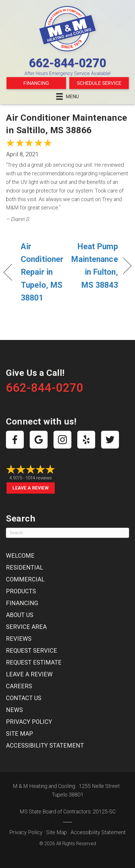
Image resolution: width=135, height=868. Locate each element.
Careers (19, 686)
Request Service (32, 651)
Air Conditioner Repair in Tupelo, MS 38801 (42, 272)
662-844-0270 (67, 63)
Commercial (25, 579)
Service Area (26, 627)
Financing (36, 83)
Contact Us (24, 698)
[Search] (67, 533)
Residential (25, 567)
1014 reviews (39, 478)
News (14, 710)
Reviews (19, 639)
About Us (20, 615)
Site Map (19, 734)
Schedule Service (99, 83)
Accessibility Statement (45, 745)
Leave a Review (31, 488)
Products (21, 591)
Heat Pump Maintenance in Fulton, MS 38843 (94, 266)
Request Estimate (34, 662)
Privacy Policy (29, 722)
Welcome (20, 556)
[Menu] (67, 96)
